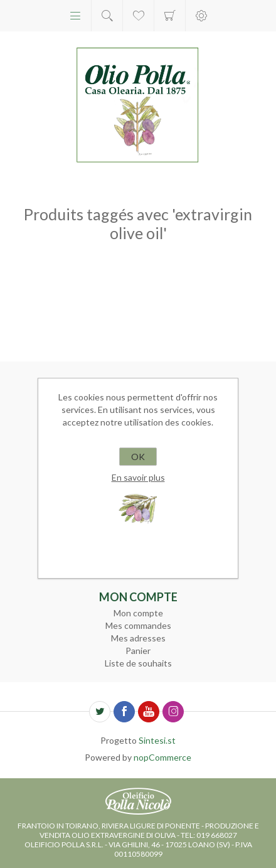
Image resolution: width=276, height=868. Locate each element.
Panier (170, 16)
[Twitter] (100, 712)
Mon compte (138, 613)
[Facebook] (124, 712)
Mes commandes (138, 625)
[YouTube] (149, 712)
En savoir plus (138, 477)
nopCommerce (162, 757)
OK (138, 457)
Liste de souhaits (138, 663)
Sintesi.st (157, 740)
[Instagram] (173, 712)
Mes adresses (138, 638)
